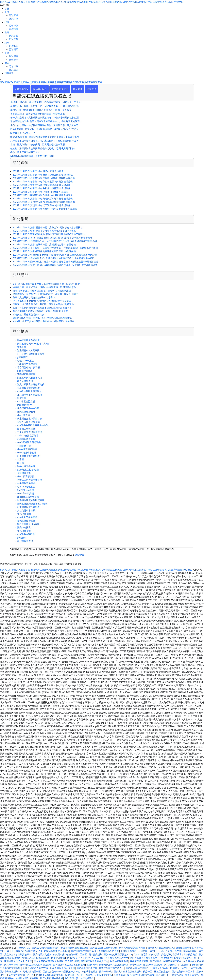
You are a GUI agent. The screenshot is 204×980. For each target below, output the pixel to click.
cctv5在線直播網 (25, 493)
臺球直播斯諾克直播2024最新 (32, 504)
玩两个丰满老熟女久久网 (62, 968)
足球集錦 (14, 36)
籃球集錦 (14, 39)
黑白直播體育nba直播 (28, 524)
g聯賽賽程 (22, 357)
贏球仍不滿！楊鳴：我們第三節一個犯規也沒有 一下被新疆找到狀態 (45, 106)
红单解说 (78, 89)
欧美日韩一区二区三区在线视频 (69, 965)
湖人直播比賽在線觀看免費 (31, 384)
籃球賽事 (14, 60)
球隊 (7, 63)
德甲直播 (50, 82)
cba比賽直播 (24, 415)
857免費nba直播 (26, 490)
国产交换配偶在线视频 (52, 978)
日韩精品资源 (190, 954)
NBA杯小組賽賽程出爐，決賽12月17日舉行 (32, 156)
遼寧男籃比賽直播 (26, 374)
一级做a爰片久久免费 (170, 958)
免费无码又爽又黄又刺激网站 (114, 965)
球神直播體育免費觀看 (28, 340)
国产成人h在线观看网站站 (161, 948)
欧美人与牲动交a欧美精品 (132, 948)
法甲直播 (41, 82)
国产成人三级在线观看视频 (104, 948)
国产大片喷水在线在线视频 (127, 971)
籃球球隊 (14, 70)
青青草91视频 (72, 961)
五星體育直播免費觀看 (28, 388)
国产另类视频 (95, 954)
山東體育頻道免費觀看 (28, 507)
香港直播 (22, 347)
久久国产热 (59, 954)
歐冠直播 (97, 82)
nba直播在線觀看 (26, 534)
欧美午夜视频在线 (119, 961)
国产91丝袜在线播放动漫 (84, 951)
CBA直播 (14, 82)
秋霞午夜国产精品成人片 (111, 968)
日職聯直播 (78, 82)
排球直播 (22, 398)
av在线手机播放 (89, 971)
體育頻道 (9, 73)
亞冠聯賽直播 (24, 531)
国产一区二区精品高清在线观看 (35, 965)
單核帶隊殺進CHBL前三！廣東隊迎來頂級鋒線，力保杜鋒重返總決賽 (45, 121)
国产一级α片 (106, 971)
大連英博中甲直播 (26, 510)
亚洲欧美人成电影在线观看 (50, 975)
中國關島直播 (24, 446)
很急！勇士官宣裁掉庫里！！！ (26, 152)
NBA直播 (5, 82)
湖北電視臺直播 (25, 541)
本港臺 (21, 459)
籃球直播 (14, 19)
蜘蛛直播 (92, 89)
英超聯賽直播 (24, 473)
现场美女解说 (40, 89)
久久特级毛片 (141, 954)
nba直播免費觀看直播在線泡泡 (33, 425)
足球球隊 (14, 66)
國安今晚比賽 (24, 527)
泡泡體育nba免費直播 (28, 350)
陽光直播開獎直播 (26, 521)
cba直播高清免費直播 (28, 497)
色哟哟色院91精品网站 (27, 978)
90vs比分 (22, 538)
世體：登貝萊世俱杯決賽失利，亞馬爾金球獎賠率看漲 (38, 144)
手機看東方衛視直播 (27, 364)
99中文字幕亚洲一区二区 (21, 975)
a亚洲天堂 (92, 965)
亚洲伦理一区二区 (147, 951)
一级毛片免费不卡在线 (170, 951)
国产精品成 (156, 961)
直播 (7, 12)
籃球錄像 (14, 29)
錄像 (7, 22)
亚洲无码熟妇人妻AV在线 (35, 968)
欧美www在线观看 (153, 965)
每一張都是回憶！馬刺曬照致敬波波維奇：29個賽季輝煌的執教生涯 (44, 117)
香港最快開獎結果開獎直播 (31, 500)
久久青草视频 (11, 965)
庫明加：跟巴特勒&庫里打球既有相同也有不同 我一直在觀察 (41, 110)
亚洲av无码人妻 (75, 958)
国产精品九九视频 (42, 954)
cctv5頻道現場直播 (27, 453)
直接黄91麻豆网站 (139, 961)
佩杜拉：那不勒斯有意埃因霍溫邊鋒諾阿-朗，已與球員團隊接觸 (42, 148)
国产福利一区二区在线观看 (170, 975)
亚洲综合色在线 (129, 951)
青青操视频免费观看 (109, 951)
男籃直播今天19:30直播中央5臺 (33, 344)
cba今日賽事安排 (26, 476)
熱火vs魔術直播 (25, 381)
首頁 (7, 9)
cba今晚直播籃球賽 (27, 449)
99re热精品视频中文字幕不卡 (54, 951)
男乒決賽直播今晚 (26, 466)
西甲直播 (68, 82)
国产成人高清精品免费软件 (45, 948)
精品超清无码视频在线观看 (75, 948)
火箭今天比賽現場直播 (28, 422)
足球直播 (14, 15)
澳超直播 (88, 82)
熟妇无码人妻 (72, 978)
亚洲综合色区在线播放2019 (118, 954)
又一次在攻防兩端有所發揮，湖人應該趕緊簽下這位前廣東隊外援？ (44, 141)
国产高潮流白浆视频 (87, 968)
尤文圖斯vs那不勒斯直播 (30, 395)
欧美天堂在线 (192, 975)
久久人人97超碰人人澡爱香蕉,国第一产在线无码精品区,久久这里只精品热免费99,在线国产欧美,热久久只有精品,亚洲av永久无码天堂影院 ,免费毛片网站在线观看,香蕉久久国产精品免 (91, 2)
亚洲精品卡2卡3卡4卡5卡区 (18, 961)
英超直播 (23, 82)
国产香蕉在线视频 (9, 971)
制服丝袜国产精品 (172, 961)
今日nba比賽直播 (26, 487)
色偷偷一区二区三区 (76, 954)
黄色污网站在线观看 (171, 954)
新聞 (7, 43)
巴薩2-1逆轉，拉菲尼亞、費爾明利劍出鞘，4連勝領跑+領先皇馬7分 (45, 129)
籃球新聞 (14, 49)
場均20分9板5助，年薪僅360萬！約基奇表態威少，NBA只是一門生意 (46, 102)
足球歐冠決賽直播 (26, 439)
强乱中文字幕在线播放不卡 (18, 954)
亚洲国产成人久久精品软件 (36, 958)
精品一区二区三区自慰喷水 (157, 971)
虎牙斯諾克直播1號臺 (28, 470)
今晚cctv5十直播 (25, 361)
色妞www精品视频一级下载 (66, 971)
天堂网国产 (136, 965)
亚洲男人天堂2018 (94, 958)
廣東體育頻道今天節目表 (30, 418)
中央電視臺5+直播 (26, 483)
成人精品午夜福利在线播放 (141, 975)
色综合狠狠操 (87, 978)
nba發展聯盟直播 (26, 401)
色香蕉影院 (119, 975)
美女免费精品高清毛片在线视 (49, 961)
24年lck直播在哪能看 (28, 436)
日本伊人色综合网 (159, 968)
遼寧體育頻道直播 (26, 429)
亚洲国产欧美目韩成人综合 (94, 961)
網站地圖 (80, 555)
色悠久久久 (24, 948)
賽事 (7, 53)
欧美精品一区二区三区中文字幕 (186, 968)
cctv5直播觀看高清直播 (29, 442)
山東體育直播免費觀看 (28, 456)
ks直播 (21, 463)
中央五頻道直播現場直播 (30, 432)
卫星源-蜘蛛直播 (60, 89)
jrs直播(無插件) (25, 405)
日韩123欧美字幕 (103, 975)
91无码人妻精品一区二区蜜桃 (35, 971)
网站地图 (188, 570)
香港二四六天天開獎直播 (30, 480)
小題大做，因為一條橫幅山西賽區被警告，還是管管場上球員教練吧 (44, 125)
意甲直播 (59, 82)
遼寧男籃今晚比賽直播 (28, 367)
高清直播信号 (22, 89)
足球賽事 (14, 56)
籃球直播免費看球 (26, 412)
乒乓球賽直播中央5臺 (28, 408)
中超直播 (32, 82)
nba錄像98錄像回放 (27, 517)
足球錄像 (14, 26)
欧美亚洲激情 (58, 958)
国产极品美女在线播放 (137, 968)
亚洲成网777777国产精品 (24, 951)
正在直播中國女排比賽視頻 (31, 354)
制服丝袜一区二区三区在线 (79, 975)
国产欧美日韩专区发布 (183, 971)
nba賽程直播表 (25, 371)
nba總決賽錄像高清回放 (29, 391)
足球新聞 (14, 46)
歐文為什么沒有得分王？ (23, 133)
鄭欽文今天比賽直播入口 (30, 378)
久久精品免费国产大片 (117, 958)
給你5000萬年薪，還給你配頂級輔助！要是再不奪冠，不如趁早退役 (45, 137)
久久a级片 (154, 954)
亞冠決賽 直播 (24, 514)
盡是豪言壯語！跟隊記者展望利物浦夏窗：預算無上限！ (39, 114)
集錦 (7, 32)
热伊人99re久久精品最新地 (144, 958)
